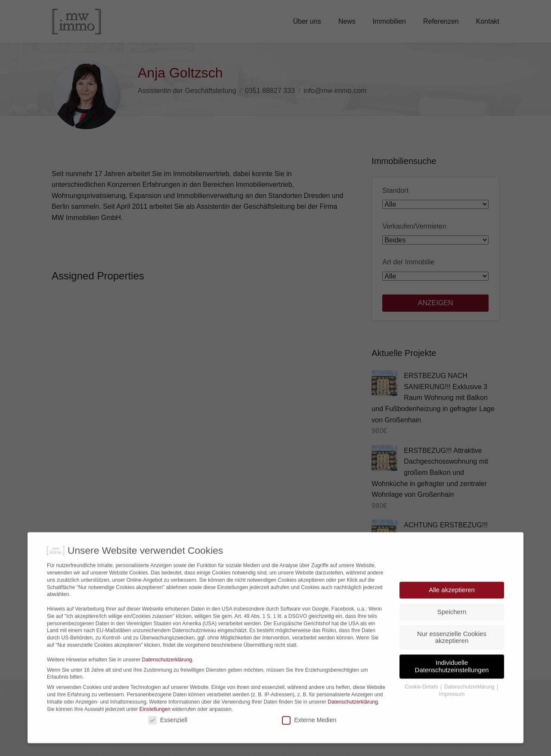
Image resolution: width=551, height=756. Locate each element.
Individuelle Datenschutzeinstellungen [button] (452, 680)
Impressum (452, 708)
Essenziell (168, 734)
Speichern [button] (452, 626)
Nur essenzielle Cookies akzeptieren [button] (452, 651)
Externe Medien (309, 734)
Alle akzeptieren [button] (452, 604)
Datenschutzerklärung (167, 674)
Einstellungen (155, 723)
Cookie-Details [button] (422, 701)
